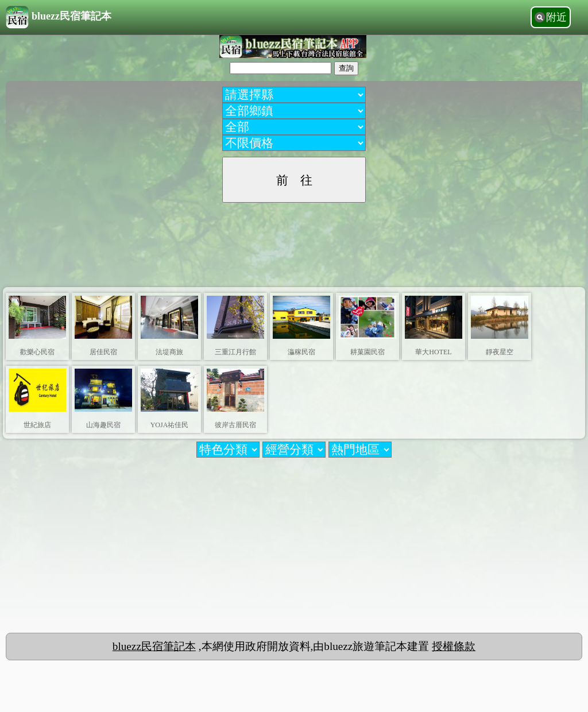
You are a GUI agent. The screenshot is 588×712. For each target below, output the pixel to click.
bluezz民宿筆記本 (59, 17)
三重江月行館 (235, 352)
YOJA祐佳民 (170, 425)
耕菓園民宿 (367, 352)
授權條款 (454, 646)
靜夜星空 (500, 352)
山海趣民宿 (103, 425)
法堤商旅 (169, 352)
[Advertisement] (294, 240)
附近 (556, 17)
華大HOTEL (433, 352)
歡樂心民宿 (37, 352)
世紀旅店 (37, 425)
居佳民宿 (103, 352)
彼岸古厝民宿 (235, 425)
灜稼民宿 (301, 352)
